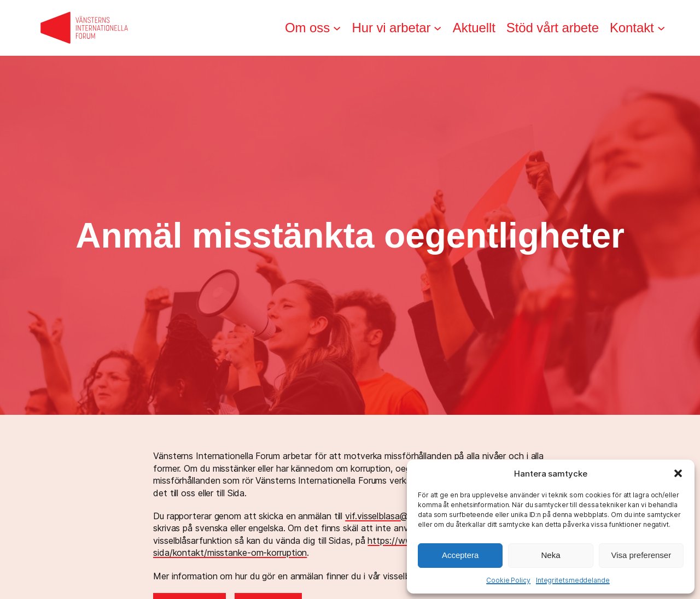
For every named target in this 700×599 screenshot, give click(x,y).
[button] (678, 473)
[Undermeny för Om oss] (337, 28)
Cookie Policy (508, 580)
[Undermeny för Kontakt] (661, 28)
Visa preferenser (641, 555)
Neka (550, 555)
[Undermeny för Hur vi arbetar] (437, 28)
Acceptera (460, 555)
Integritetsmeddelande (573, 580)
